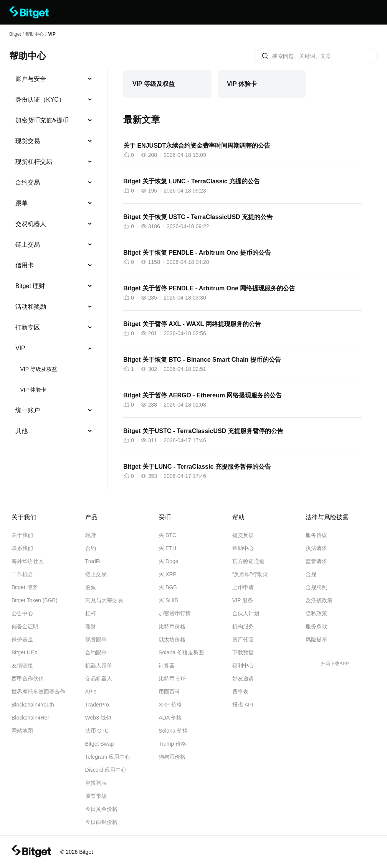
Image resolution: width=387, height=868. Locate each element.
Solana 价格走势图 (181, 652)
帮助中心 (243, 548)
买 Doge (168, 561)
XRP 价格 (170, 705)
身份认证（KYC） (40, 100)
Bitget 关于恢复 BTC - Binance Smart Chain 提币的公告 (202, 360)
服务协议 (316, 535)
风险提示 (316, 639)
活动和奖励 (31, 307)
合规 (311, 574)
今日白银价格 (101, 822)
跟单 (21, 203)
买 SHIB (168, 600)
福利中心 (243, 665)
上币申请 (243, 587)
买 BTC (167, 535)
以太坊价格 (172, 639)
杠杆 (91, 613)
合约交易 (28, 182)
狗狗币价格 (172, 757)
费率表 (240, 692)
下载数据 (243, 652)
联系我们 (22, 548)
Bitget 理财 (30, 286)
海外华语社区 (28, 561)
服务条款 (316, 626)
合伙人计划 (246, 613)
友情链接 (22, 665)
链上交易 (28, 245)
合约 (91, 548)
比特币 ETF (172, 679)
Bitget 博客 (25, 587)
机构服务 (243, 626)
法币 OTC (97, 731)
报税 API (243, 705)
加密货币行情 (175, 613)
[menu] (54, 257)
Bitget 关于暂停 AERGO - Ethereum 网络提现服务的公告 (203, 395)
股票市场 (96, 796)
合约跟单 (96, 652)
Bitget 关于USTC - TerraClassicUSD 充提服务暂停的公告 (203, 431)
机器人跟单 (99, 665)
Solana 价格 (173, 731)
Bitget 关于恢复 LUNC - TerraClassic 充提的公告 (192, 181)
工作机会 (22, 574)
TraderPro (97, 705)
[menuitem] (54, 79)
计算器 (167, 665)
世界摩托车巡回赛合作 (38, 692)
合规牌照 (316, 587)
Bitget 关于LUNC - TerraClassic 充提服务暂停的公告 (197, 467)
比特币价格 (172, 626)
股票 (91, 587)
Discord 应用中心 (106, 770)
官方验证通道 (248, 561)
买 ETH (167, 548)
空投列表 (96, 783)
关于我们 (22, 535)
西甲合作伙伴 (28, 679)
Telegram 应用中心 (108, 757)
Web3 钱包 (98, 718)
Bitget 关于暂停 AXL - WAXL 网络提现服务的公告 (192, 324)
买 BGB (168, 587)
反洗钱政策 (319, 600)
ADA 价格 (170, 718)
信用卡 (25, 265)
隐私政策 (316, 613)
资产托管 (243, 639)
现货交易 (28, 141)
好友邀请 (243, 679)
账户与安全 (31, 79)
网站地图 (22, 731)
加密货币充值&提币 (42, 120)
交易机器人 (31, 224)
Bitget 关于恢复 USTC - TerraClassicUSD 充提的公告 (198, 217)
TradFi (93, 561)
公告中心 (22, 613)
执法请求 (316, 548)
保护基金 (22, 639)
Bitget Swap (100, 744)
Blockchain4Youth (33, 705)
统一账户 (28, 410)
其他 (21, 431)
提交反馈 (243, 535)
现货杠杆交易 (34, 162)
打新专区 (28, 327)
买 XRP (168, 574)
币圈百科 (169, 692)
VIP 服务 (243, 600)
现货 (91, 535)
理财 (91, 626)
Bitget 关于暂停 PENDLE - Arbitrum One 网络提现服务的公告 (209, 288)
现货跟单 (96, 639)
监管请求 (316, 561)
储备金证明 (25, 626)
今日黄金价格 (101, 809)
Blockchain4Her (30, 718)
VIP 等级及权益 (38, 369)
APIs (91, 692)
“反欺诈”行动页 (250, 574)
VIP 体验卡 (33, 390)
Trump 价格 (172, 744)
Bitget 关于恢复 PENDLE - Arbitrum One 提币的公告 (197, 253)
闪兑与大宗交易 (104, 600)
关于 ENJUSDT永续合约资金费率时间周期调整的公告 (197, 146)
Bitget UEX (25, 652)
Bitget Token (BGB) (35, 600)
